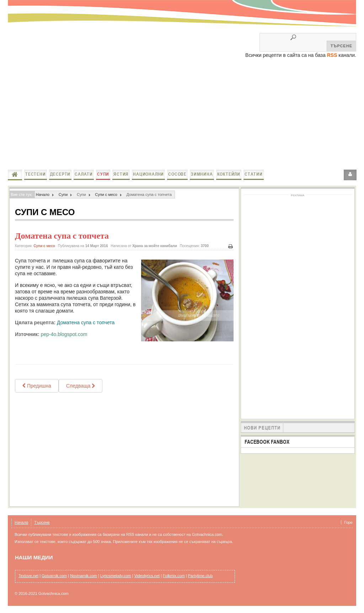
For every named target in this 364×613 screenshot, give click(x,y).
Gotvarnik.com (54, 576)
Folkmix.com (174, 576)
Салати (84, 174)
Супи (103, 174)
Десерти (60, 174)
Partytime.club (200, 576)
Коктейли (229, 174)
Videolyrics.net (147, 576)
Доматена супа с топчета (62, 236)
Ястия (121, 174)
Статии (254, 174)
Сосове (177, 174)
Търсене (42, 522)
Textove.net (28, 576)
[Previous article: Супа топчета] (37, 386)
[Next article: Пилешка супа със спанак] (81, 386)
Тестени (36, 174)
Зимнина (202, 174)
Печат (231, 247)
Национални (148, 174)
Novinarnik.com (84, 576)
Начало (15, 175)
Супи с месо (106, 194)
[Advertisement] (182, 114)
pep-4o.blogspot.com (64, 334)
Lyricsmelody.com (116, 576)
